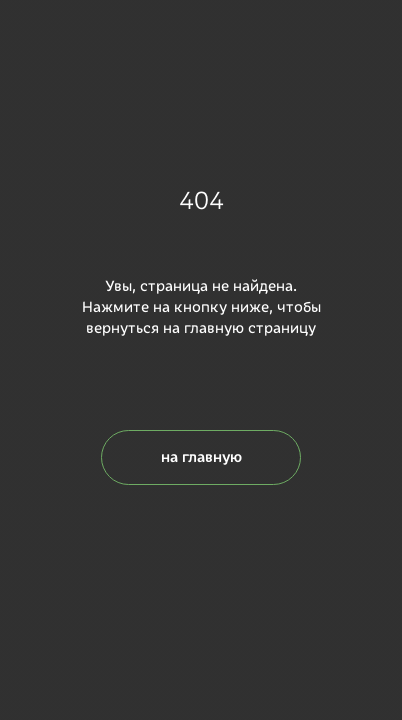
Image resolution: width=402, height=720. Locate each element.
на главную (201, 457)
